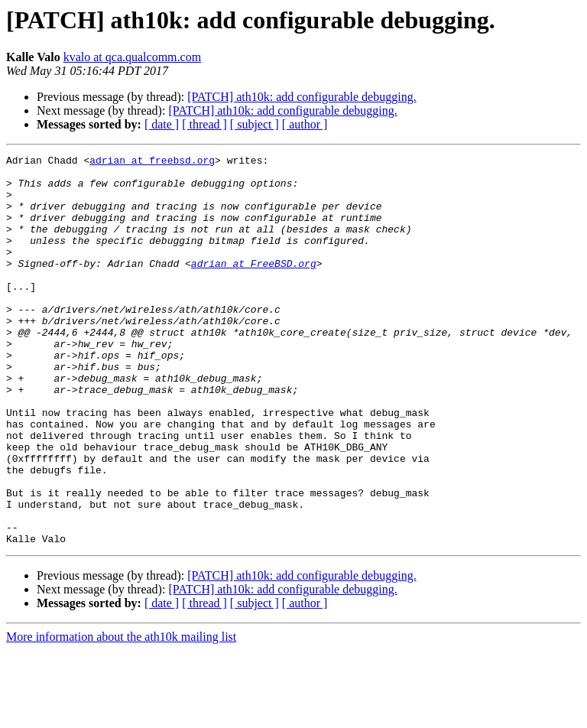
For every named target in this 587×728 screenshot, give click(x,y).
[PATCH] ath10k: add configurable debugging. (302, 97)
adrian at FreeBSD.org (254, 286)
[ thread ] (204, 124)
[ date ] (162, 124)
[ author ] (305, 124)
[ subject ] (255, 124)
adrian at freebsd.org (152, 162)
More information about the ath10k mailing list (121, 715)
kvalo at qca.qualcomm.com (132, 57)
